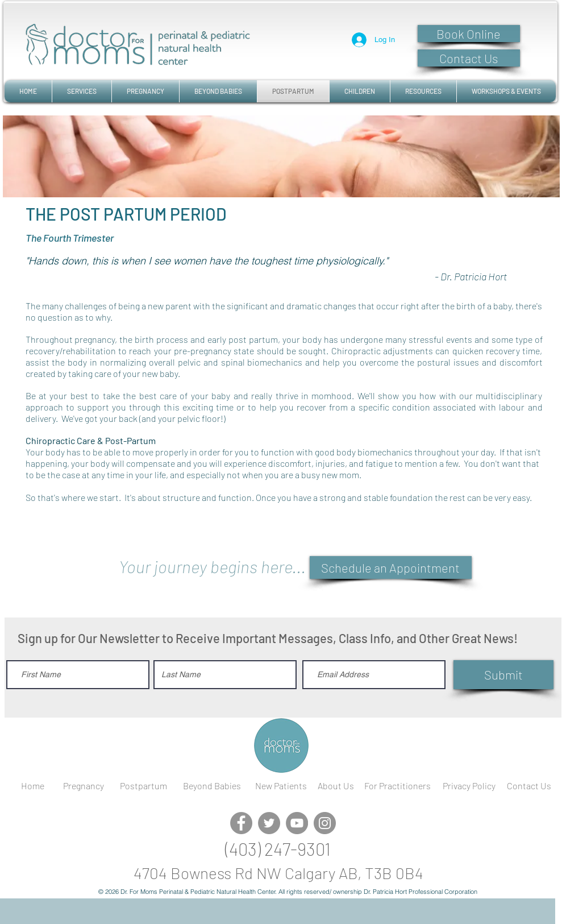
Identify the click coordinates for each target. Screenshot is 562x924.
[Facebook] (241, 823)
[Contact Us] (469, 58)
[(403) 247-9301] (278, 849)
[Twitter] (269, 823)
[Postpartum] (144, 786)
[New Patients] (281, 786)
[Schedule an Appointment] (391, 567)
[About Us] (336, 786)
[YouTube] (297, 823)
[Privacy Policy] (469, 786)
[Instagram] (325, 823)
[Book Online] (469, 34)
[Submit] (503, 675)
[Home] (33, 786)
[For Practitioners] (398, 786)
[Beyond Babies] (212, 786)
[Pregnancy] (84, 786)
